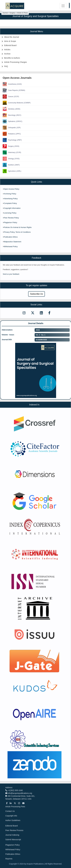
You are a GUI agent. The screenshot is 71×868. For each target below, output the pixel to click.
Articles (7, 50)
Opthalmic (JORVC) (12, 121)
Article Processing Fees (15, 807)
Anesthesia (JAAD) (12, 84)
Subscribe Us (36, 294)
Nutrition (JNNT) (11, 165)
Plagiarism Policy (11, 222)
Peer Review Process (14, 830)
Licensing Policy (10, 213)
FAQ (6, 66)
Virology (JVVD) (11, 159)
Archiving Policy (10, 194)
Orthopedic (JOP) (12, 128)
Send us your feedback (11, 274)
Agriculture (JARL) (12, 171)
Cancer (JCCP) (11, 97)
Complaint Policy (10, 203)
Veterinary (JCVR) (12, 152)
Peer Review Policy (11, 218)
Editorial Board (10, 45)
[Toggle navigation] (63, 6)
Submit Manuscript (13, 840)
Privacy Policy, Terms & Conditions (17, 232)
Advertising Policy (11, 199)
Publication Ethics (11, 237)
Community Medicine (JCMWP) (17, 103)
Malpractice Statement (13, 242)
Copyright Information (12, 208)
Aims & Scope (10, 41)
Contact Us (10, 811)
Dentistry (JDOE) (11, 109)
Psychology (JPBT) (12, 140)
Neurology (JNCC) (12, 115)
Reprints (9, 859)
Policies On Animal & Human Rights (18, 227)
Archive (7, 54)
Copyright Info (11, 816)
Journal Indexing (12, 835)
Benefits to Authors (12, 58)
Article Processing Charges (16, 62)
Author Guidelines (13, 820)
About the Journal (12, 37)
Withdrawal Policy (11, 247)
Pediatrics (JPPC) (12, 134)
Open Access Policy (12, 189)
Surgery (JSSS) (11, 146)
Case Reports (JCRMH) (14, 90)
